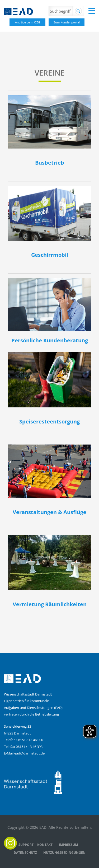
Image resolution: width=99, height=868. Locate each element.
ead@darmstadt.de (29, 753)
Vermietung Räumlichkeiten (50, 604)
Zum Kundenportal (67, 22)
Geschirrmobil (50, 255)
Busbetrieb (50, 163)
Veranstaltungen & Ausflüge (49, 512)
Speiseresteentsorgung (49, 421)
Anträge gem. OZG (28, 22)
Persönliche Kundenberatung (50, 340)
